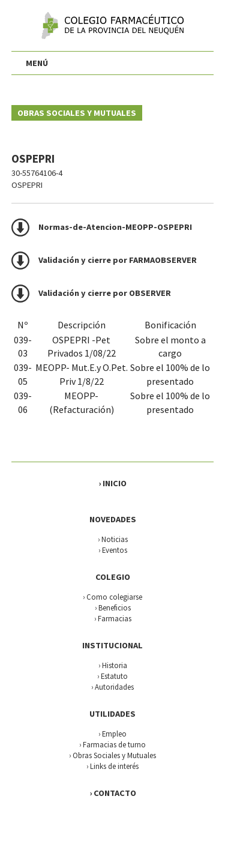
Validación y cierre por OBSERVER (105, 293)
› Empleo (112, 734)
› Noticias (113, 539)
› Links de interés (112, 766)
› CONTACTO (113, 793)
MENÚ (37, 63)
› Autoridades (112, 687)
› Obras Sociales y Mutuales (112, 755)
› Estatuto (112, 676)
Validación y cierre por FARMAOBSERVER (118, 260)
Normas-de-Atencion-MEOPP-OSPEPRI (115, 227)
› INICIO (112, 483)
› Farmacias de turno (112, 744)
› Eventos (113, 550)
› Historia (113, 665)
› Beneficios (113, 607)
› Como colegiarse (112, 597)
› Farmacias (113, 618)
